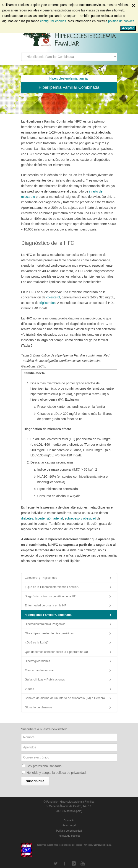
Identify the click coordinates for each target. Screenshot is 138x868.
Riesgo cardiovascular (39, 670)
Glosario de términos (39, 707)
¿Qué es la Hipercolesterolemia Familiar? (52, 587)
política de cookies (121, 21)
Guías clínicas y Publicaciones (45, 679)
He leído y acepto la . (56, 773)
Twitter (55, 863)
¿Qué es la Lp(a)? (37, 642)
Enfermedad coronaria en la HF (46, 605)
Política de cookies (69, 836)
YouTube (83, 863)
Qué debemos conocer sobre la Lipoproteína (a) (56, 652)
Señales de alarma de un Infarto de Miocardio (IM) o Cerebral (65, 698)
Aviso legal (69, 825)
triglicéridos (48, 303)
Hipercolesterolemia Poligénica (45, 624)
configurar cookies (53, 21)
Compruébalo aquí (103, 845)
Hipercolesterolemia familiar (69, 78)
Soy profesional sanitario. (44, 766)
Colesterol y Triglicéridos (41, 578)
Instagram (74, 863)
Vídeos (29, 689)
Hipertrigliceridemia (38, 661)
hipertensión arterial (49, 518)
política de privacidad (71, 773)
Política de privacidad (69, 831)
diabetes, (28, 518)
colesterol (53, 297)
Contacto (69, 820)
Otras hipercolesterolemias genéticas (49, 633)
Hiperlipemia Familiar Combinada (48, 615)
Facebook (65, 863)
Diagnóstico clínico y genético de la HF (50, 596)
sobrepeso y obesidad (81, 518)
